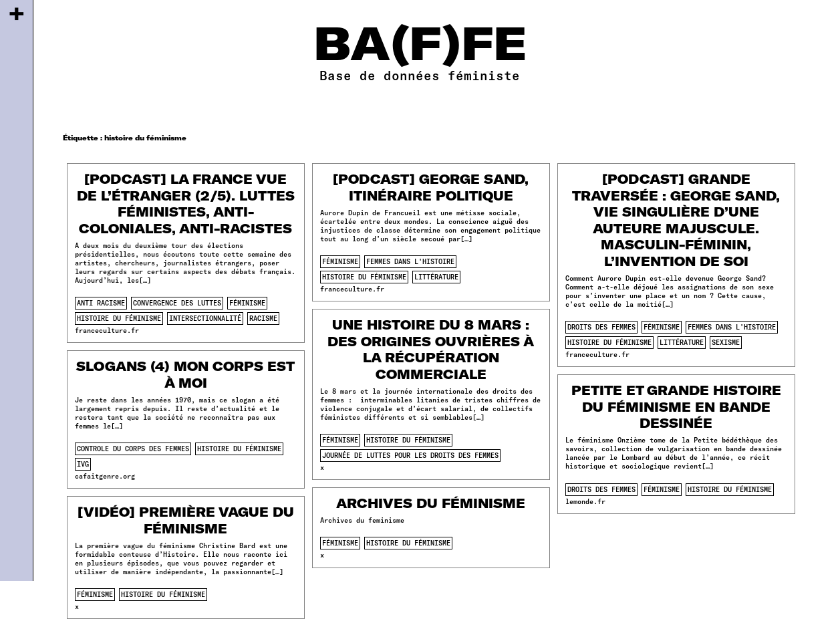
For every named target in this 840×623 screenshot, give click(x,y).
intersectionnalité (205, 318)
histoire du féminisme (119, 318)
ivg (83, 464)
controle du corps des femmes (133, 449)
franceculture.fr (107, 330)
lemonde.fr (585, 501)
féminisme (247, 303)
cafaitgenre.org (105, 476)
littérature (436, 277)
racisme (263, 318)
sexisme (726, 342)
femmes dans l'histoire (410, 261)
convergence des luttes (177, 303)
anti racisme (101, 303)
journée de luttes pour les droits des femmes (410, 455)
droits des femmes (601, 327)
